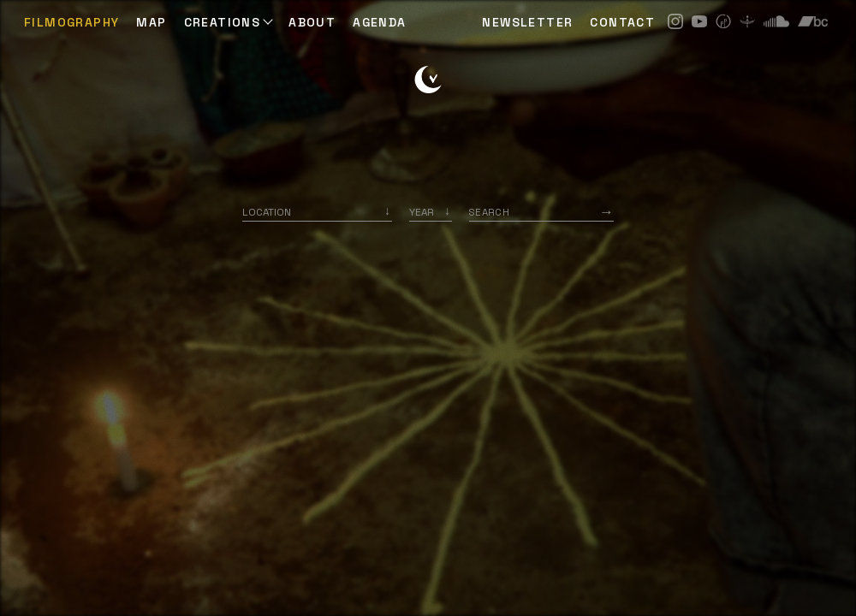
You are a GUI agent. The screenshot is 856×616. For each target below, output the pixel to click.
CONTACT (622, 22)
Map (151, 22)
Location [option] (267, 212)
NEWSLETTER (527, 22)
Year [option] (422, 212)
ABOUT (312, 22)
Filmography (71, 22)
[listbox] (431, 212)
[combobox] (317, 212)
